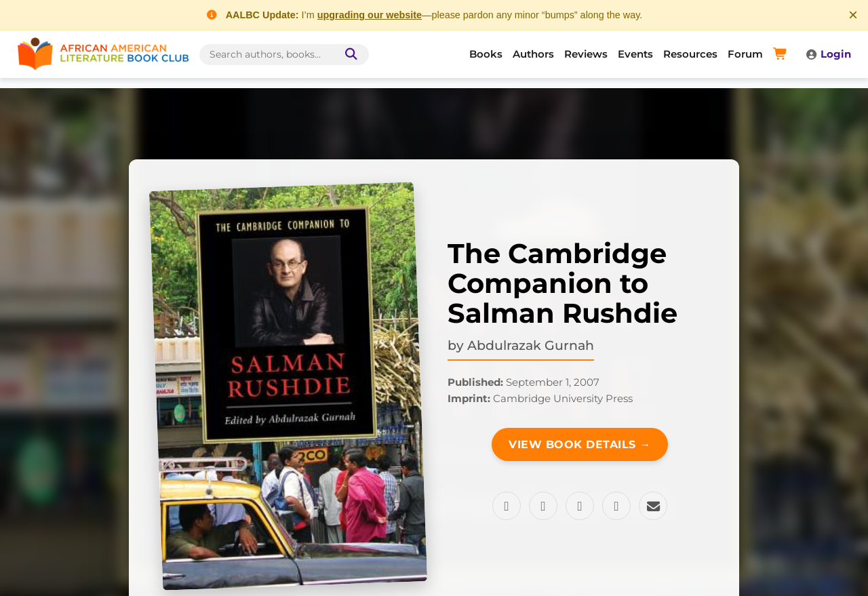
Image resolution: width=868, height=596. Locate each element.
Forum (745, 54)
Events (635, 54)
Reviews (586, 54)
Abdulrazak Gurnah (531, 345)
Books (486, 54)
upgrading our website (370, 15)
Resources (690, 54)
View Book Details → (580, 444)
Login (828, 54)
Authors (533, 54)
